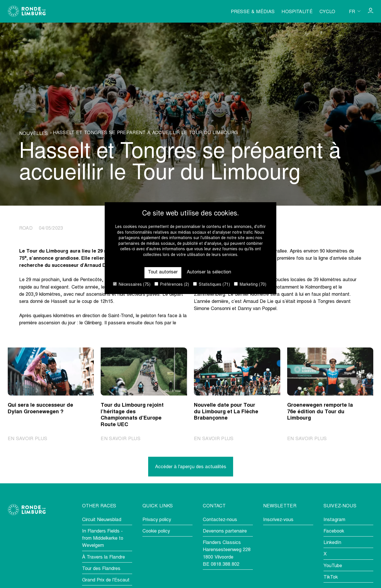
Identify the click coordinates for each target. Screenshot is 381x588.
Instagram (334, 520)
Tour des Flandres (101, 569)
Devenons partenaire (225, 532)
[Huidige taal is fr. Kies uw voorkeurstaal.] (355, 11)
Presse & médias (253, 12)
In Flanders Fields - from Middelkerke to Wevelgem (103, 539)
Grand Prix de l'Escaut (106, 580)
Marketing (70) (250, 284)
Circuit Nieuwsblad (102, 520)
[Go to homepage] (27, 11)
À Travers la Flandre (104, 558)
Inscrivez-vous (278, 520)
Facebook (334, 532)
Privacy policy (157, 520)
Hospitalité (297, 12)
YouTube (333, 566)
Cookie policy (156, 532)
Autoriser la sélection (209, 272)
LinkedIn (332, 543)
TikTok (331, 578)
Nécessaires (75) (132, 284)
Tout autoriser (163, 272)
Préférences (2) (172, 284)
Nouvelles (34, 134)
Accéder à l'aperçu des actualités (191, 467)
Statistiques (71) (212, 284)
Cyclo (328, 12)
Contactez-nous (220, 520)
